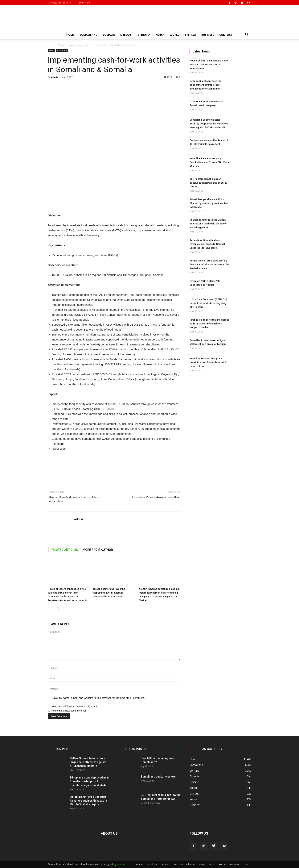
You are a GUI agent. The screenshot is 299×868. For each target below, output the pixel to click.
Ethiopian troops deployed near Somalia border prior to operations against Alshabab (89, 781)
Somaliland (89, 35)
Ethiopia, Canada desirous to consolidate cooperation (73, 499)
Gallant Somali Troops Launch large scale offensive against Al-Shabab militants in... (89, 762)
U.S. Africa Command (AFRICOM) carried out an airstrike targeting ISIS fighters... (208, 303)
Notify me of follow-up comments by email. (75, 706)
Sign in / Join (84, 3)
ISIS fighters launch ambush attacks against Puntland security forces (208, 183)
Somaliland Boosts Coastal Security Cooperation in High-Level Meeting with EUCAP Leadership (209, 124)
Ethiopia (144, 35)
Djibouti (126, 35)
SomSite (121, 864)
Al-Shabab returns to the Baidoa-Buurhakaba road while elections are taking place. (208, 224)
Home (70, 35)
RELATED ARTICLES (64, 550)
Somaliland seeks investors (158, 777)
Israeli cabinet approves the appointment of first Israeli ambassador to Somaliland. (109, 593)
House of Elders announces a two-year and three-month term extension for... (209, 64)
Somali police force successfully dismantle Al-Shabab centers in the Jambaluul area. (209, 264)
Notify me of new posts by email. (69, 711)
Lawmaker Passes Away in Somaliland (156, 497)
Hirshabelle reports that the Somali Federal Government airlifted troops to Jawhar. (209, 324)
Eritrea (190, 35)
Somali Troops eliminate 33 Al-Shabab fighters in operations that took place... (209, 203)
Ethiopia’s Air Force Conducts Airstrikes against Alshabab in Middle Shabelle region (88, 801)
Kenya (160, 35)
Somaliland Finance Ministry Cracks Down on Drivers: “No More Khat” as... (209, 162)
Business (208, 35)
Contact (226, 35)
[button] (247, 35)
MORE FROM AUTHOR (98, 550)
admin (55, 77)
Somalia (109, 35)
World (175, 35)
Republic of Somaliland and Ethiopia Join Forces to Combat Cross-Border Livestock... (207, 244)
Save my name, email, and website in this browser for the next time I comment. (98, 698)
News (61, 45)
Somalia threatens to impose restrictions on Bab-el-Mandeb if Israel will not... (208, 362)
